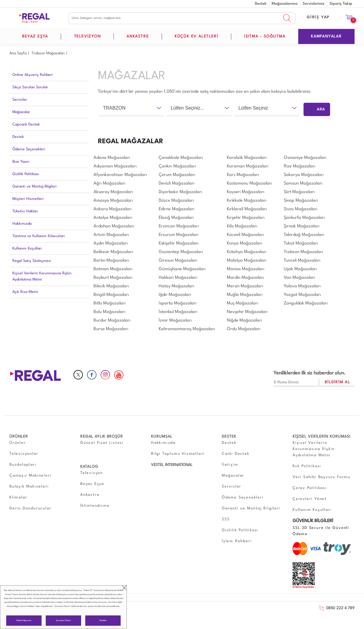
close (124, 588)
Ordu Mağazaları (244, 329)
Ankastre (90, 495)
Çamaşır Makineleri (30, 476)
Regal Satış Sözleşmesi (32, 261)
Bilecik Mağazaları (111, 286)
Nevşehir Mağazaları (247, 312)
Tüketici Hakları (25, 211)
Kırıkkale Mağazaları (247, 201)
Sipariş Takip (341, 4)
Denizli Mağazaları (177, 184)
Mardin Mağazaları (245, 278)
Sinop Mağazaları (301, 201)
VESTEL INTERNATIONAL (172, 465)
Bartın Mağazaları (111, 261)
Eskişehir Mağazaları (179, 243)
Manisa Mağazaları (246, 269)
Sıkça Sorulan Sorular (30, 87)
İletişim (230, 465)
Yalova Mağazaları (302, 286)
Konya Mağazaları (245, 243)
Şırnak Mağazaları (302, 226)
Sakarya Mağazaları (304, 175)
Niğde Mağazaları (244, 321)
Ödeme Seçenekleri (29, 149)
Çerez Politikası (27, 606)
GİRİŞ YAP (318, 17)
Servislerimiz (314, 4)
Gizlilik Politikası (26, 174)
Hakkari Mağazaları (178, 278)
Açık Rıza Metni (25, 292)
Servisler (20, 100)
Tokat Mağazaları (301, 243)
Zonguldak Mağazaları (306, 303)
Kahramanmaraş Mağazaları (187, 329)
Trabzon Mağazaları (48, 53)
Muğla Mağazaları (245, 295)
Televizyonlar (24, 454)
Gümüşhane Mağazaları (182, 269)
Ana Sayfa (18, 53)
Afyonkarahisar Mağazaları (120, 175)
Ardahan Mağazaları (114, 226)
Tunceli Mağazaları (302, 261)
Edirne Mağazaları (177, 209)
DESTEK (229, 437)
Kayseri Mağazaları (246, 192)
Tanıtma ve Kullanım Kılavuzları (39, 236)
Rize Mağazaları (300, 166)
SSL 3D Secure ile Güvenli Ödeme (321, 531)
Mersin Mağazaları (245, 286)
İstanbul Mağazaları (178, 312)
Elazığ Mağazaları (176, 218)
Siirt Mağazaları (299, 192)
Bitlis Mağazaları (110, 303)
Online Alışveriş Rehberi (33, 75)
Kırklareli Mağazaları (247, 209)
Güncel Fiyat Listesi (102, 443)
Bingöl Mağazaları (111, 295)
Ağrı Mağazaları (109, 184)
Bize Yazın (21, 162)
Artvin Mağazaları (111, 235)
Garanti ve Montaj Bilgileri (35, 186)
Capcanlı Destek (26, 124)
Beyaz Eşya (92, 484)
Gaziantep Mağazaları (181, 252)
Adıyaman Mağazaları (115, 166)
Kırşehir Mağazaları (246, 218)
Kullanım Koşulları (27, 248)
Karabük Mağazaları (247, 158)
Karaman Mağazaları (248, 166)
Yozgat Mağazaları (302, 295)
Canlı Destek (236, 454)
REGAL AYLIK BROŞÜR (102, 437)
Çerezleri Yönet (63, 621)
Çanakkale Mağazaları (181, 158)
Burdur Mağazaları (112, 321)
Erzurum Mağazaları (179, 235)
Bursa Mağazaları (111, 329)
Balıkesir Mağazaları (113, 252)
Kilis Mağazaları (242, 226)
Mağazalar (21, 112)
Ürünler (18, 443)
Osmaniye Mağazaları (305, 158)
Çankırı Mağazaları (177, 166)
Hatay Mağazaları (176, 286)
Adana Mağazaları (112, 158)
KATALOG (89, 467)
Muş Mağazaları (242, 303)
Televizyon (92, 473)
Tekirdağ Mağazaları (304, 235)
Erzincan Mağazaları (179, 226)
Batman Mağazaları (113, 269)
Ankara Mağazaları (113, 209)
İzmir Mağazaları (175, 321)
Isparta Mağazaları (178, 303)
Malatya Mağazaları (247, 261)
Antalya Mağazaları (113, 218)
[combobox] (131, 108)
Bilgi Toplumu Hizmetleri (178, 454)
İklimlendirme (95, 506)
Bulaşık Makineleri (29, 487)
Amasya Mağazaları (113, 201)
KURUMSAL (162, 437)
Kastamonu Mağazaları (249, 184)
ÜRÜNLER (19, 437)
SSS (226, 519)
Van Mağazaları (299, 278)
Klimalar (18, 497)
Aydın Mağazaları (111, 243)
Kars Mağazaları (243, 175)
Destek (261, 4)
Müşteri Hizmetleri (28, 199)
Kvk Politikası (307, 466)
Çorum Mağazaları (177, 175)
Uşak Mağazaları (300, 269)
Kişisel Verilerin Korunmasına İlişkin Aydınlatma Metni (42, 276)
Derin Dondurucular (30, 508)
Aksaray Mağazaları (113, 192)
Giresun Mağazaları (178, 261)
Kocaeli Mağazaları (245, 235)
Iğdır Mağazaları (175, 295)
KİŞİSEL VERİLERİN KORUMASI (322, 437)
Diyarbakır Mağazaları (180, 192)
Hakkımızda (22, 224)
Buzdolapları (23, 465)
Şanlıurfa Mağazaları (304, 218)
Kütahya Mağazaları (247, 252)
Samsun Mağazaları (303, 184)
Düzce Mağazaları (176, 201)
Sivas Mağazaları (301, 209)
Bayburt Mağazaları (113, 278)
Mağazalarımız (285, 4)
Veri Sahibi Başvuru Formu (322, 477)
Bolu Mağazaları (109, 312)
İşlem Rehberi (237, 541)
